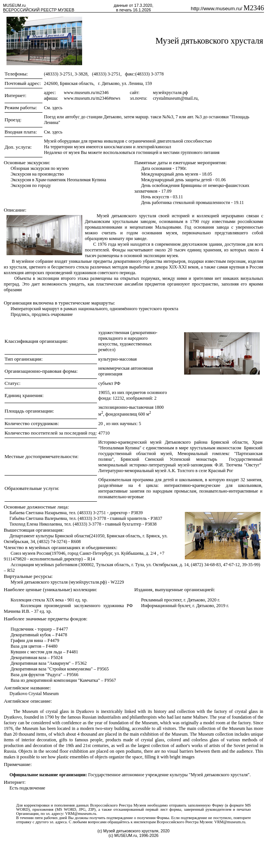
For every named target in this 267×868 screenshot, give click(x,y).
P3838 (151, 524)
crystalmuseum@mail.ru (175, 98)
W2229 (117, 582)
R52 (11, 570)
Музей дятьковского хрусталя (210, 41)
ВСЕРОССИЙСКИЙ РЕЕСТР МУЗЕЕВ (39, 10)
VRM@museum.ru (81, 814)
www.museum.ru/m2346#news (92, 98)
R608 (76, 542)
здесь (57, 108)
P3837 (157, 518)
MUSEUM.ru (14, 5)
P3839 (137, 513)
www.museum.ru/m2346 (86, 93)
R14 (91, 559)
